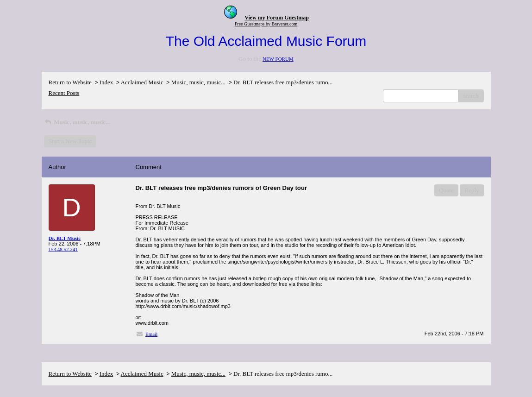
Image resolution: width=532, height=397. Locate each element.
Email (151, 334)
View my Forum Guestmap (277, 18)
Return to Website (70, 82)
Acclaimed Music (142, 82)
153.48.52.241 (63, 249)
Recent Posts (64, 93)
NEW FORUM (278, 59)
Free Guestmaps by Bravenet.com (266, 24)
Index (106, 82)
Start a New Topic (70, 141)
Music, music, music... (198, 82)
